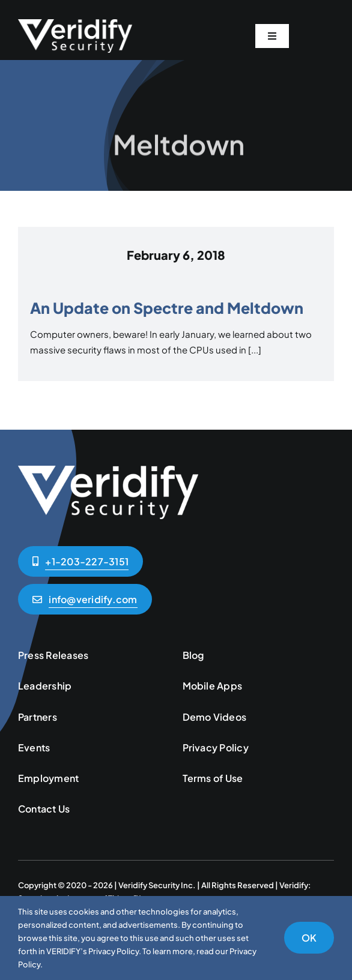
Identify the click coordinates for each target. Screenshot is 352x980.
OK (309, 938)
